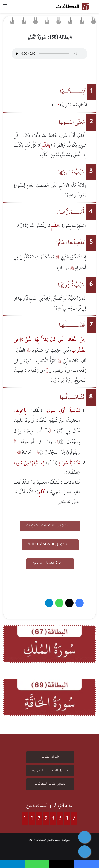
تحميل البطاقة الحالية (50, 544)
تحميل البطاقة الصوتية (50, 525)
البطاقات (41, 840)
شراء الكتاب (50, 757)
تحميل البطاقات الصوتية (50, 771)
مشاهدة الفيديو (50, 563)
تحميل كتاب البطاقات (50, 784)
